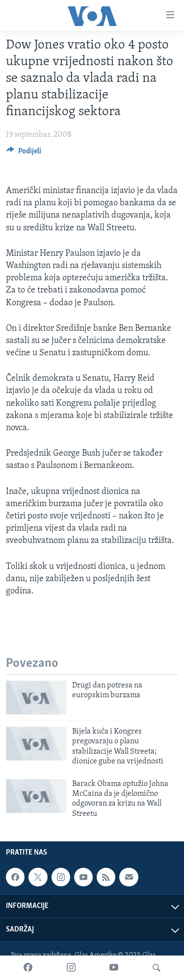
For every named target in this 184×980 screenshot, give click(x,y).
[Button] (24, 153)
